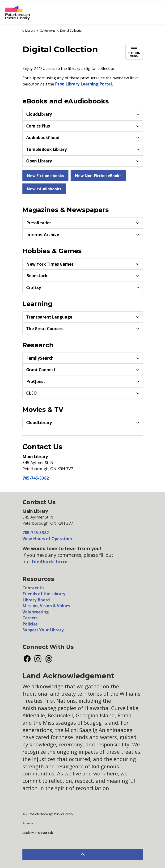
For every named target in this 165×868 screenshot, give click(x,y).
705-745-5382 (36, 478)
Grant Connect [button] (41, 370)
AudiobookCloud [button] (43, 138)
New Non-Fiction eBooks (98, 176)
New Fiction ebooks (45, 176)
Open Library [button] (39, 161)
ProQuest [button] (36, 381)
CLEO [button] (32, 393)
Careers (30, 618)
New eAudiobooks (44, 189)
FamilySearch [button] (40, 358)
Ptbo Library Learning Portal (83, 84)
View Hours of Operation (47, 539)
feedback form (50, 562)
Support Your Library (43, 630)
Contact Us (33, 588)
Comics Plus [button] (38, 126)
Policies (30, 624)
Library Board (36, 600)
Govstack (45, 833)
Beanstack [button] (37, 276)
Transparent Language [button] (49, 317)
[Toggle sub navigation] (134, 52)
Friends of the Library (44, 594)
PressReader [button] (39, 223)
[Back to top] (83, 854)
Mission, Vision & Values (46, 606)
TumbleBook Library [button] (47, 149)
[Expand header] (158, 13)
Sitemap (29, 823)
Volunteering (36, 612)
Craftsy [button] (34, 287)
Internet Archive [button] (43, 235)
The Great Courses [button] (44, 329)
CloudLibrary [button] (39, 114)
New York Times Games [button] (50, 264)
